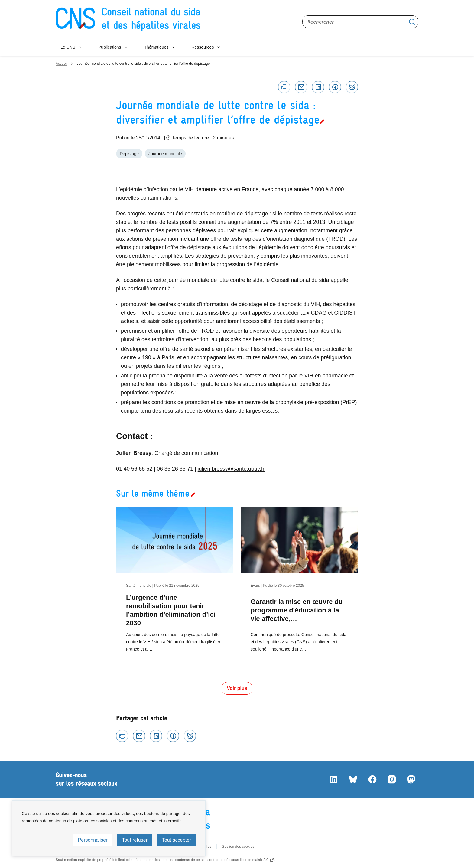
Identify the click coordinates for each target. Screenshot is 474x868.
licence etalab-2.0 (254, 860)
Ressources (203, 47)
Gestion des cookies (238, 847)
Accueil (62, 64)
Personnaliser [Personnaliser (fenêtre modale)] (93, 840)
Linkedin (318, 87)
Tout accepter (177, 840)
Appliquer (412, 22)
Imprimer (284, 87)
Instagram (392, 779)
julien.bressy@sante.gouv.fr (231, 469)
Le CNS (68, 47)
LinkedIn (334, 779)
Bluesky (352, 87)
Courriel (301, 87)
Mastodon (411, 779)
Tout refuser (135, 840)
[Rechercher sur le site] (360, 22)
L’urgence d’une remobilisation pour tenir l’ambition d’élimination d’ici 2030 (171, 610)
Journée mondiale (165, 154)
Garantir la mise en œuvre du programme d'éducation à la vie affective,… (297, 610)
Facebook (335, 87)
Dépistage (129, 154)
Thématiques (156, 47)
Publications (110, 47)
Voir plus (237, 688)
